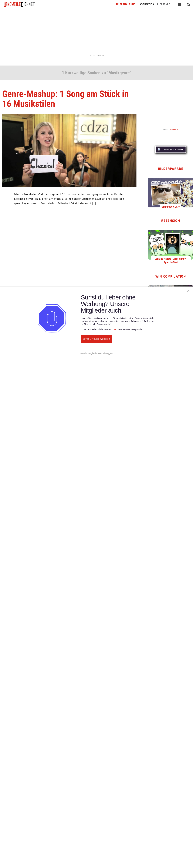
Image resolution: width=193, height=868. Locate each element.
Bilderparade (171, 169)
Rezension (171, 221)
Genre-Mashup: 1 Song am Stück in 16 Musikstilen (65, 99)
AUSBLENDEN (100, 56)
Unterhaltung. (126, 4)
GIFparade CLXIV (171, 207)
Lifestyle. (164, 4)
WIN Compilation (171, 277)
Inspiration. (147, 4)
